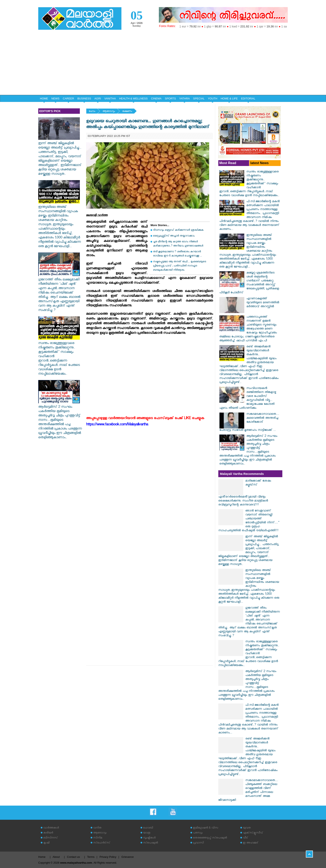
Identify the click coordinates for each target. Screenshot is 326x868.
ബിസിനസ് (51, 838)
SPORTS (170, 98)
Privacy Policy (108, 857)
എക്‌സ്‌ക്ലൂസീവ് (253, 833)
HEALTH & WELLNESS (133, 98)
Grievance (128, 857)
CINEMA (156, 98)
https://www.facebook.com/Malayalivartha (117, 425)
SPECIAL (199, 98)
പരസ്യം (198, 833)
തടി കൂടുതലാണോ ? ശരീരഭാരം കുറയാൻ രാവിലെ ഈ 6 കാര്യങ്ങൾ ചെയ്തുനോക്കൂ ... (177, 254)
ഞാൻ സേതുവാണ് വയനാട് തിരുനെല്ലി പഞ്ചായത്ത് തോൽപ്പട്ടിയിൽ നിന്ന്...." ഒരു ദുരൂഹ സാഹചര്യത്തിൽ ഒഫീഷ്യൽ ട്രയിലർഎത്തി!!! (249, 521)
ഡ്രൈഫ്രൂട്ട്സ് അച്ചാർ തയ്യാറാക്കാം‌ (174, 236)
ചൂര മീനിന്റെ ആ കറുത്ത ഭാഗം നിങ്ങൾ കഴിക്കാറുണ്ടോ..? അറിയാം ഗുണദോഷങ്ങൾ (178, 244)
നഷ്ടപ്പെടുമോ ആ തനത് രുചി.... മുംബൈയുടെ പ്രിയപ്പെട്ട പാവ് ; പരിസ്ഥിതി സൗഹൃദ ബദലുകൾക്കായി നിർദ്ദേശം (180, 266)
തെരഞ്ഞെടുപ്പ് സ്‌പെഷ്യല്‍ (210, 838)
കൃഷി (46, 843)
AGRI (98, 98)
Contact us (73, 857)
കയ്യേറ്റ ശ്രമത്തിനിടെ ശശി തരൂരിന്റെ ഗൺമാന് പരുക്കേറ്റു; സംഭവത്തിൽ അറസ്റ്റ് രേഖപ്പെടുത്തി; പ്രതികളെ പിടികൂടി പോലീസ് (249, 283)
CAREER (68, 98)
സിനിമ (98, 838)
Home (42, 857)
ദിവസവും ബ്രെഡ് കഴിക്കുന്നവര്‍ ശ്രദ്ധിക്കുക (178, 230)
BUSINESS (84, 98)
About (56, 857)
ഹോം (92, 112)
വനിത (97, 828)
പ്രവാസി (198, 843)
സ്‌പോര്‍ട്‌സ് (102, 843)
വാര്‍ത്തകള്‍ (51, 828)
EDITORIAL (248, 98)
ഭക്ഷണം (127, 112)
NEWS (55, 98)
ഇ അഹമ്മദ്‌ (251, 843)
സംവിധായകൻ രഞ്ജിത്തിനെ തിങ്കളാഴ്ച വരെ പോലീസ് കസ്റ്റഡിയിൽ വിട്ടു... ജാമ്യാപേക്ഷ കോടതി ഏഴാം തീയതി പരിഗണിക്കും (248, 399)
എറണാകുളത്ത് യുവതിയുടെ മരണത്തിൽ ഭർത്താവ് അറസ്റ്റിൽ (263, 303)
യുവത (247, 828)
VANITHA (110, 98)
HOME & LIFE (229, 98)
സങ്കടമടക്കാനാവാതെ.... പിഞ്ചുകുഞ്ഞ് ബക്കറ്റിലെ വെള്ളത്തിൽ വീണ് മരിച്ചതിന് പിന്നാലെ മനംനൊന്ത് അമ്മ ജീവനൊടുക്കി (248, 791)
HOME (44, 98)
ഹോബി (148, 828)
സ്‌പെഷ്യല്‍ (151, 843)
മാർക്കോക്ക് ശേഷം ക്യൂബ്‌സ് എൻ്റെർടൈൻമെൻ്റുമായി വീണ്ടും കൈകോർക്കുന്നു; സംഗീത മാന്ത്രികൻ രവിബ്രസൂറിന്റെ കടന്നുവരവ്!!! (245, 493)
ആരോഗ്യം (109, 112)
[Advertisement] (163, 64)
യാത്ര (147, 833)
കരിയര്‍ (48, 833)
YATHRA (185, 98)
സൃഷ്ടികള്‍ (149, 838)
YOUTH (213, 98)
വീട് (245, 838)
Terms (91, 857)
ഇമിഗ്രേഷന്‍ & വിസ (206, 828)
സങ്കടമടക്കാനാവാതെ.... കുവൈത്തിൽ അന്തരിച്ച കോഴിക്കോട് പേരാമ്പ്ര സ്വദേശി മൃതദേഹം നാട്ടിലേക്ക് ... (249, 422)
